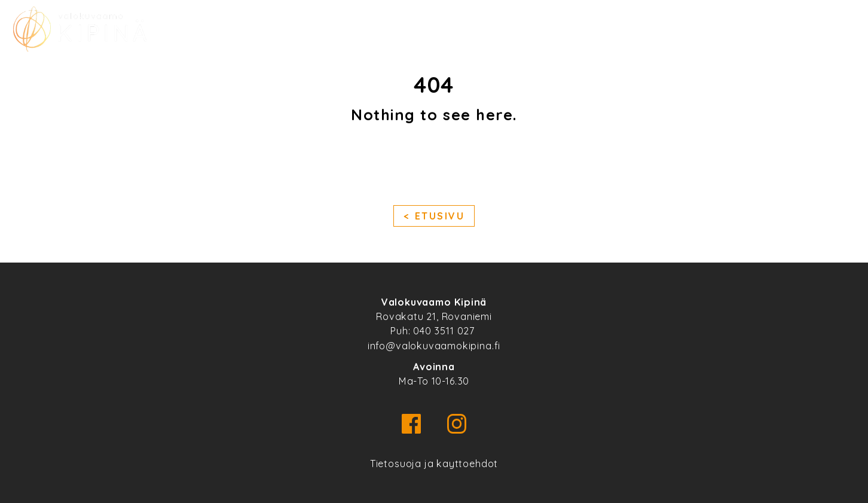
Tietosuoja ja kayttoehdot (434, 464)
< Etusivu (434, 217)
